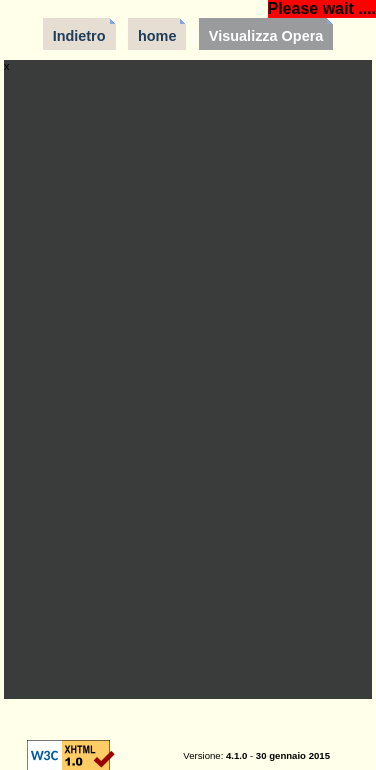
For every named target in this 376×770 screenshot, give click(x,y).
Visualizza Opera (266, 36)
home (157, 36)
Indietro (79, 36)
